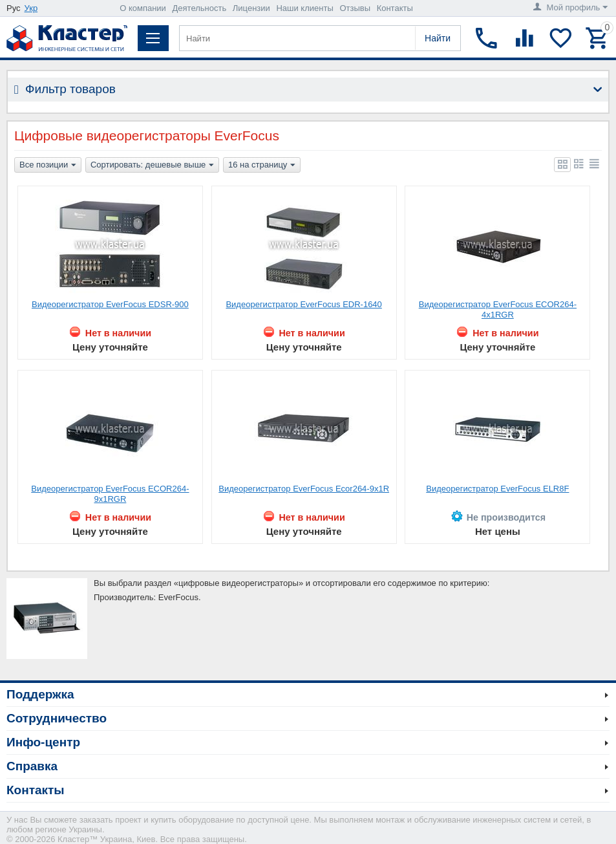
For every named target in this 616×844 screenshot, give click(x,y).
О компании (143, 8)
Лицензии (251, 8)
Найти (438, 38)
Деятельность (200, 8)
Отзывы (355, 8)
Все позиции (48, 166)
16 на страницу (262, 166)
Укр (31, 8)
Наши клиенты (304, 8)
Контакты (395, 8)
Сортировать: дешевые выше (152, 166)
